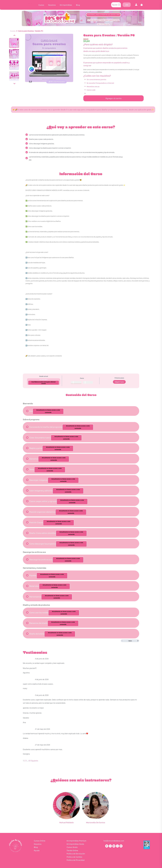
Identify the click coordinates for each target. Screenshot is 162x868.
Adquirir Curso (119, 382)
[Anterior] (14, 35)
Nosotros (52, 5)
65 (30, 761)
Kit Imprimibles (66, 5)
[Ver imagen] (14, 43)
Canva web (91, 90)
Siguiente (34, 761)
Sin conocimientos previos (96, 79)
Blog (78, 5)
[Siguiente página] (138, 641)
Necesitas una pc (93, 86)
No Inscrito (44, 380)
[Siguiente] (14, 84)
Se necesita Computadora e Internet (100, 83)
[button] (136, 5)
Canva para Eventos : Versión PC (31, 31)
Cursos (41, 5)
